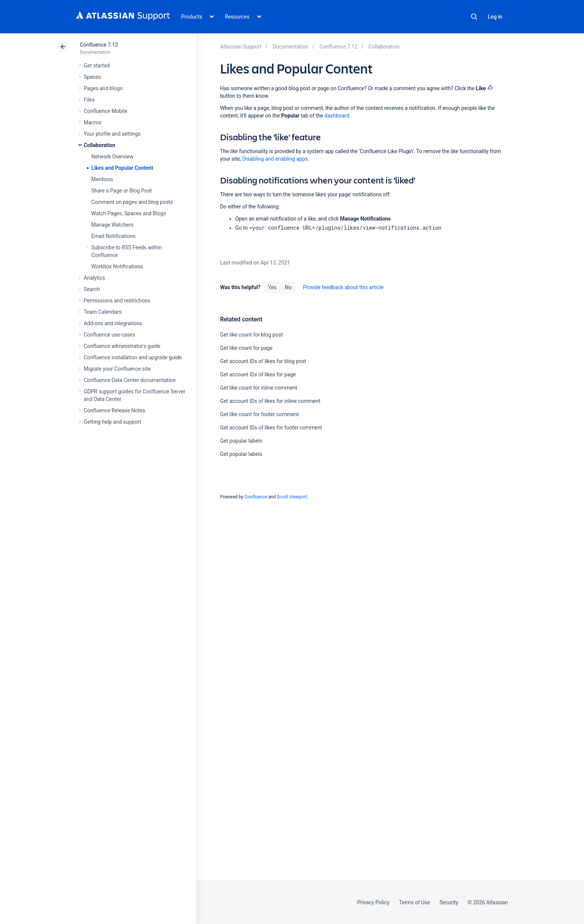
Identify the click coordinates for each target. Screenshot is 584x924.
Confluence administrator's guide (122, 346)
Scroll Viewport (292, 497)
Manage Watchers (112, 225)
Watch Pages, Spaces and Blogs (129, 213)
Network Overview (112, 157)
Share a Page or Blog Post (122, 191)
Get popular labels (241, 441)
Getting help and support (112, 422)
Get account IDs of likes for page (258, 374)
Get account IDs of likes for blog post (263, 361)
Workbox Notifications (117, 266)
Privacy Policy (373, 902)
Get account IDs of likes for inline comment (270, 401)
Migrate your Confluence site (117, 369)
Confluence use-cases (109, 335)
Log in (495, 17)
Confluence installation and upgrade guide (133, 357)
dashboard (337, 116)
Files (89, 100)
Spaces (92, 77)
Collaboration (99, 145)
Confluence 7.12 (99, 45)
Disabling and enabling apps (275, 159)
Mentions (102, 179)
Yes (272, 287)
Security (449, 902)
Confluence (256, 497)
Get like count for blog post (251, 335)
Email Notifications (113, 236)
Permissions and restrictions (117, 301)
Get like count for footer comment (259, 414)
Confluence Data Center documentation (130, 380)
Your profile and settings (112, 134)
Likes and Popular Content (122, 168)
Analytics (94, 278)
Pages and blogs (103, 88)
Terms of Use (414, 902)
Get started (97, 66)
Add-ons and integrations (113, 323)
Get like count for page (246, 348)
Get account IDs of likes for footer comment (271, 428)
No (288, 287)
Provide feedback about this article (343, 287)
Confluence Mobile (105, 111)
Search (474, 17)
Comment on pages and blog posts (132, 202)
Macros (93, 122)
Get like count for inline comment (258, 388)
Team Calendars (103, 312)
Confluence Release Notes (114, 410)
